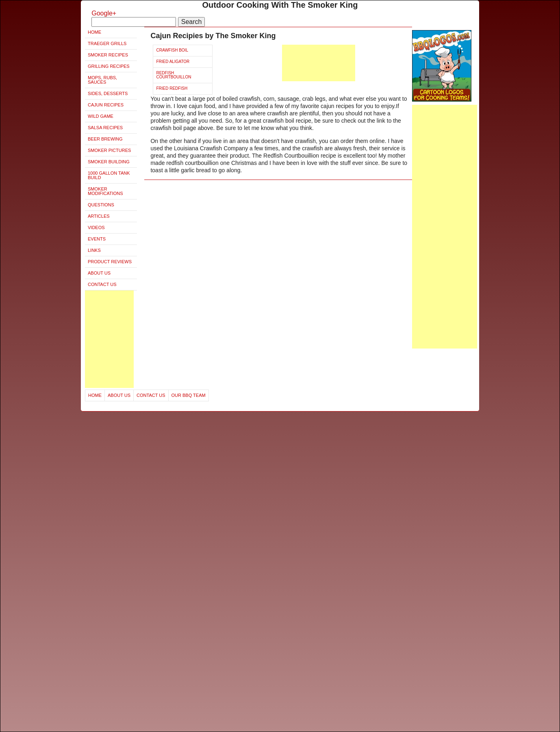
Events (97, 239)
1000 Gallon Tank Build (109, 175)
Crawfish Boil (172, 50)
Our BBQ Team (189, 395)
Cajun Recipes (106, 105)
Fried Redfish (172, 88)
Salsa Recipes (105, 128)
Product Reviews (110, 262)
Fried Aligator (173, 62)
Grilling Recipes (109, 66)
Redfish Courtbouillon (174, 75)
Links (94, 250)
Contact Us (102, 284)
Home (94, 32)
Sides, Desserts (108, 93)
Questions (101, 205)
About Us (99, 273)
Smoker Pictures (109, 150)
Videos (96, 227)
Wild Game (101, 116)
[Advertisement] (109, 339)
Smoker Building (109, 162)
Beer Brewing (105, 139)
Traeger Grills (107, 43)
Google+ (104, 13)
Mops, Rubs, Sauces (102, 80)
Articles (99, 216)
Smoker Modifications (105, 191)
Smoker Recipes (108, 55)
